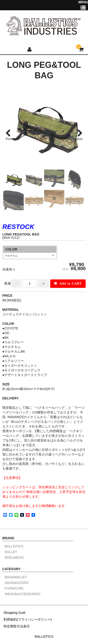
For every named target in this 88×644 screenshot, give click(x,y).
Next (79, 139)
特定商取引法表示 (17, 626)
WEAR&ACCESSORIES (23, 594)
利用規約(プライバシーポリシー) (28, 619)
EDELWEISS (14, 558)
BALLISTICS (14, 546)
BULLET (11, 552)
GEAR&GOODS (17, 583)
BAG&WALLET (16, 577)
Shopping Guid (14, 613)
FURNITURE (14, 588)
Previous (11, 139)
